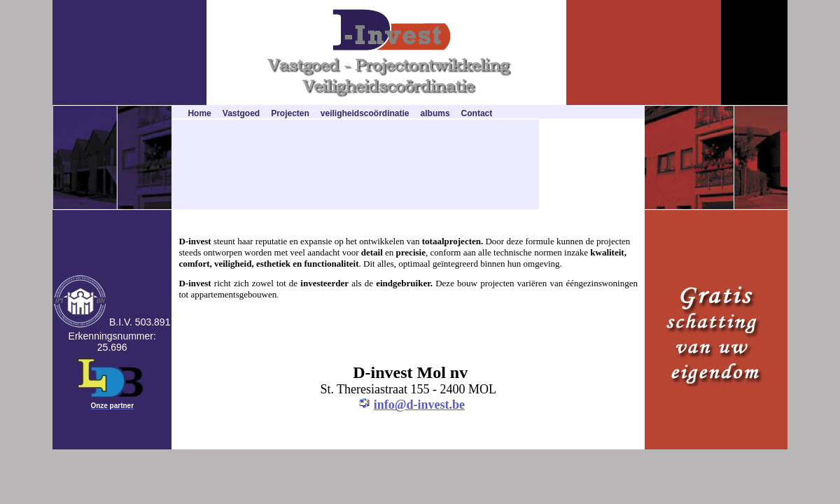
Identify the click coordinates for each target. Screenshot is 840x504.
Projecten (290, 113)
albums (435, 113)
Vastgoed (241, 113)
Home (199, 113)
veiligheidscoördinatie (365, 113)
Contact (477, 113)
